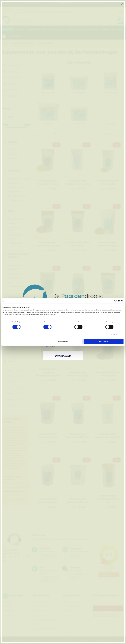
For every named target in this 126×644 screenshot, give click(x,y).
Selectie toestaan (63, 341)
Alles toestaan (103, 341)
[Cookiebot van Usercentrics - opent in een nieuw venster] (111, 301)
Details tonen (116, 335)
